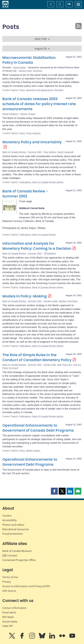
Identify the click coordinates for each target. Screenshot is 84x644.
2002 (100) (42, 39)
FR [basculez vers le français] (69, 4)
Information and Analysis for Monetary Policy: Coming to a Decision (37, 246)
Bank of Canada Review (44, 235)
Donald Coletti (51, 301)
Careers (7, 516)
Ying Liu (77, 365)
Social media (10, 622)
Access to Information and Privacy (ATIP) (26, 586)
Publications (25, 182)
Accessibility (9, 520)
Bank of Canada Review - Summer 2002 (22, 152)
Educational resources (16, 529)
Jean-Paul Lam (64, 365)
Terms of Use (10, 577)
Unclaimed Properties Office (19, 560)
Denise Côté (50, 365)
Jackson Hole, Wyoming (30, 71)
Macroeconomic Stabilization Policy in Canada (29, 60)
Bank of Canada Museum (17, 551)
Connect (10, 555)
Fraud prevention (13, 534)
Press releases (33, 133)
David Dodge (19, 67)
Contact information (14, 608)
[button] (54, 491)
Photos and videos (13, 525)
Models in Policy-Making (25, 296)
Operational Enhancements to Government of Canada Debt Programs (38, 428)
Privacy (7, 582)
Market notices (33, 451)
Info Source (9, 591)
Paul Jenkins (50, 152)
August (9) (42, 49)
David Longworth (66, 152)
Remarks (59, 90)
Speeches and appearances (40, 90)
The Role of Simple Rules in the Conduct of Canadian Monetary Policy (37, 357)
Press (22, 90)
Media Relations (10, 114)
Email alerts (9, 612)
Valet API (8, 626)
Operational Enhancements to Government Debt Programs (30, 462)
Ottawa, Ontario (28, 114)
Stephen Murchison (68, 301)
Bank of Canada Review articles (48, 182)
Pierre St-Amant (10, 368)
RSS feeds (8, 617)
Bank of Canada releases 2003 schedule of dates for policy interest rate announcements (39, 104)
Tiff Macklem (50, 253)
